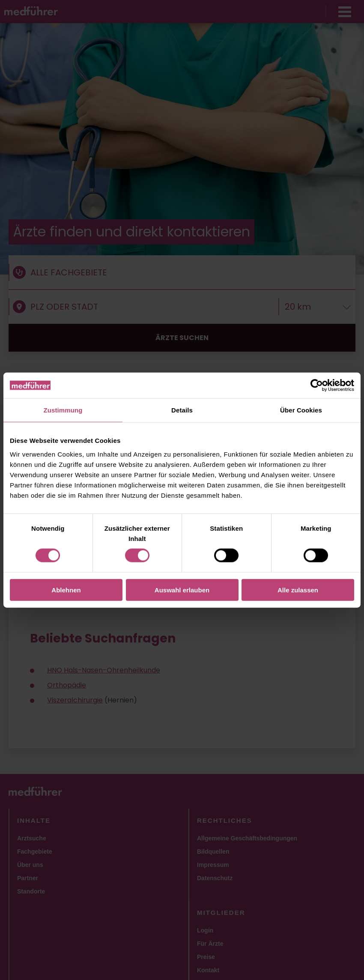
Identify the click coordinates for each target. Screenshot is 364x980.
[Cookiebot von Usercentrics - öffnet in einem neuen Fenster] (317, 385)
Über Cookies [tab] (301, 410)
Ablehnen (66, 590)
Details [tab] (182, 410)
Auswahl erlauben (182, 590)
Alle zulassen (298, 590)
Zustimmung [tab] (63, 410)
